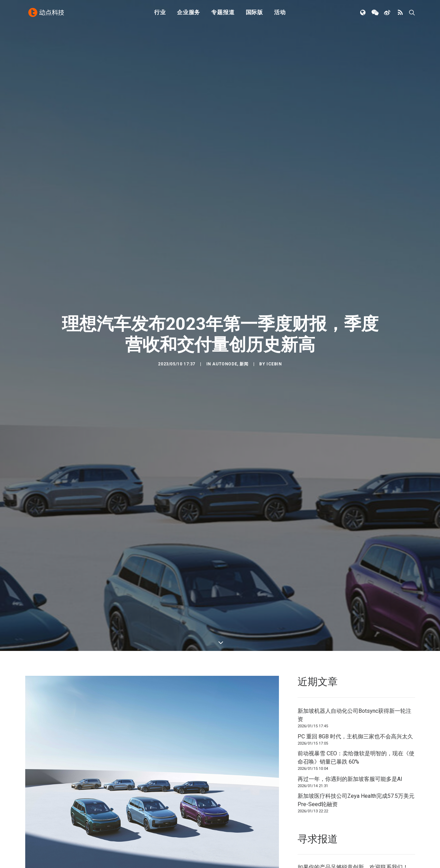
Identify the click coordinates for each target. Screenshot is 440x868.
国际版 (254, 15)
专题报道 (223, 15)
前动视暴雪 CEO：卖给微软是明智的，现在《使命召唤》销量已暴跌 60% (356, 682)
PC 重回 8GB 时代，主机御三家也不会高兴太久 (355, 660)
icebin (274, 326)
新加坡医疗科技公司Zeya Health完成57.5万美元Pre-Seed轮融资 (356, 724)
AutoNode (225, 326)
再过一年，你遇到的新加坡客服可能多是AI (350, 703)
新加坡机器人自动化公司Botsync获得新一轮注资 (354, 639)
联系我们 (392, 791)
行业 (160, 15)
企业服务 (189, 15)
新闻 (244, 326)
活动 (280, 15)
